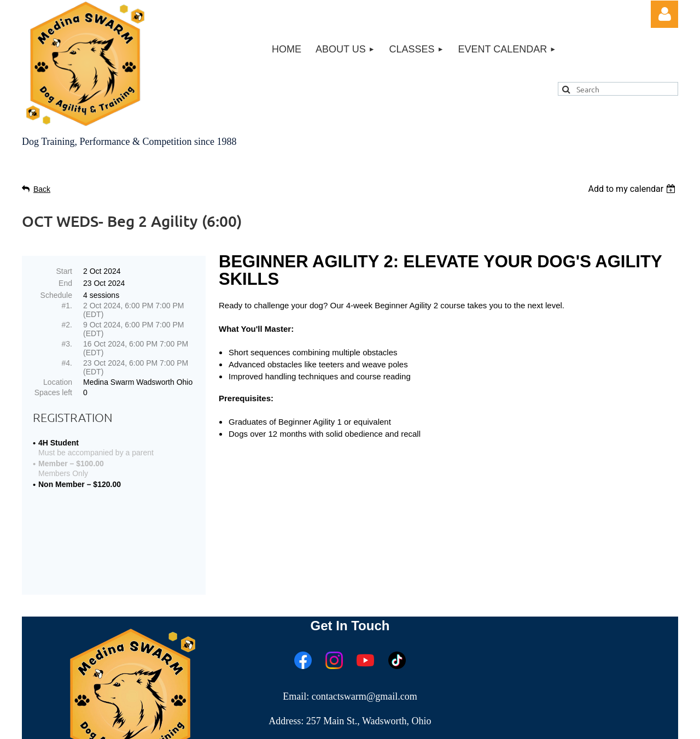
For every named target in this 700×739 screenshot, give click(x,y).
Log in (664, 14)
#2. (67, 325)
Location (58, 382)
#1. (67, 306)
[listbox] (633, 189)
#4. (67, 363)
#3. (67, 344)
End (65, 283)
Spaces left (53, 392)
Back (42, 189)
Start (64, 271)
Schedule (56, 295)
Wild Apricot (554, 725)
